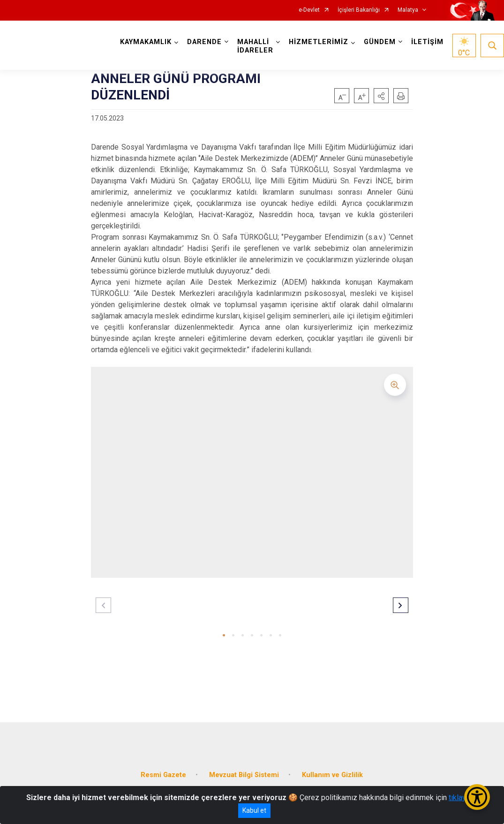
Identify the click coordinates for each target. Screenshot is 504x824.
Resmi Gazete (163, 775)
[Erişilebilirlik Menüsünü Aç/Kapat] (477, 797)
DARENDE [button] (204, 42)
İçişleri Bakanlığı (359, 10)
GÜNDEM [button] (380, 42)
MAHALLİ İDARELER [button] (255, 46)
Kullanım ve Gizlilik (332, 775)
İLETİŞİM (427, 42)
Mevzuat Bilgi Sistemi (244, 775)
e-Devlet (309, 10)
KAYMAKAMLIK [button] (146, 42)
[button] (381, 96)
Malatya (408, 10)
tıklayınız (463, 798)
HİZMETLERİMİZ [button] (319, 42)
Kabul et (254, 810)
